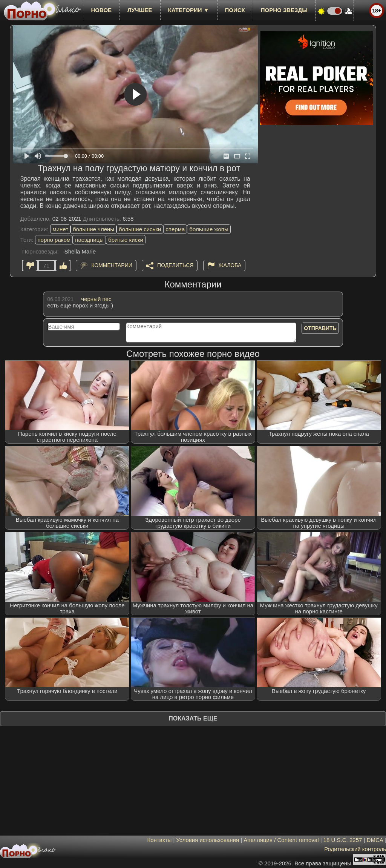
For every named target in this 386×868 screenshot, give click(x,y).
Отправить (320, 328)
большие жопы (209, 229)
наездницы (89, 240)
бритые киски (126, 240)
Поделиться (175, 265)
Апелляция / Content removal (281, 840)
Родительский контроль (355, 849)
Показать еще (193, 718)
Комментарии (112, 265)
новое (101, 10)
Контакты (160, 840)
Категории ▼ (189, 10)
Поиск (235, 10)
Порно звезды (284, 10)
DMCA (375, 840)
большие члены (93, 229)
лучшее (140, 10)
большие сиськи (140, 229)
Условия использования (208, 840)
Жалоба (230, 265)
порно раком (54, 240)
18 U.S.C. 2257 (343, 840)
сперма (175, 229)
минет (60, 229)
